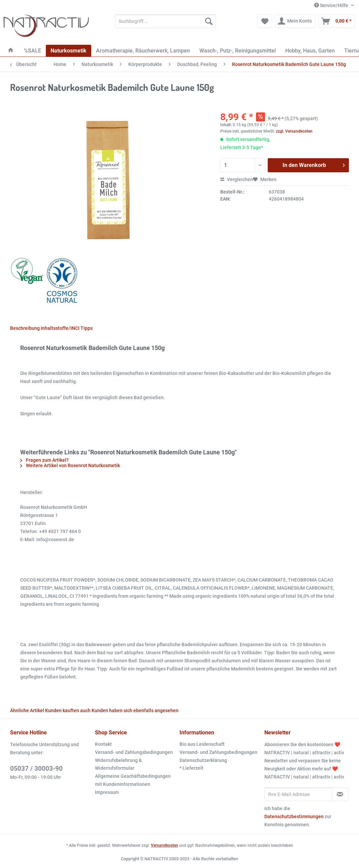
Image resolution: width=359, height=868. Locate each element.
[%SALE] (32, 51)
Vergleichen (237, 179)
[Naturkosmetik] (69, 51)
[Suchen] (209, 21)
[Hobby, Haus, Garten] (310, 51)
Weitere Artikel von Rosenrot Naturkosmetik (70, 465)
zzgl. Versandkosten (294, 131)
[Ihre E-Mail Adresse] (298, 794)
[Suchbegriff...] (165, 21)
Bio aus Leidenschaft (202, 744)
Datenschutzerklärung (203, 760)
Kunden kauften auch (68, 710)
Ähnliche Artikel (27, 710)
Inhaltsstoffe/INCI (60, 328)
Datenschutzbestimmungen (294, 817)
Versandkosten (165, 845)
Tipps (87, 328)
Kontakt (103, 744)
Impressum (107, 792)
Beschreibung (25, 328)
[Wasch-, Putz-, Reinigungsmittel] (238, 51)
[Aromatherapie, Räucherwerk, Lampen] (143, 51)
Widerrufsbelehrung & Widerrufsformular (118, 764)
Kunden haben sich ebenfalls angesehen (135, 710)
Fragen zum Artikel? (44, 460)
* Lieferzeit (191, 768)
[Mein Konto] (295, 21)
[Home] (11, 51)
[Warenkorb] (337, 21)
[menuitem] (165, 24)
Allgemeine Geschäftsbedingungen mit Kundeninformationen (133, 780)
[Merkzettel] (265, 21)
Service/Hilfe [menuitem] (332, 5)
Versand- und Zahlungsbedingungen (134, 752)
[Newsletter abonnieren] (340, 794)
